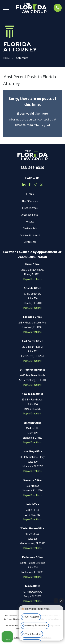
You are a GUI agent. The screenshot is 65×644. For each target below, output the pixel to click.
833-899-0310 (32, 168)
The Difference (30, 201)
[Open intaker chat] (25, 642)
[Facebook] (30, 185)
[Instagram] (35, 185)
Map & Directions (32, 279)
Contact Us (30, 242)
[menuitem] (17, 638)
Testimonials (30, 228)
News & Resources (30, 235)
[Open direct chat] (56, 601)
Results (30, 222)
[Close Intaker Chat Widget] (61, 601)
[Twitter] (41, 185)
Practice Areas (30, 208)
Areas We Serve (30, 215)
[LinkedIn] (24, 185)
